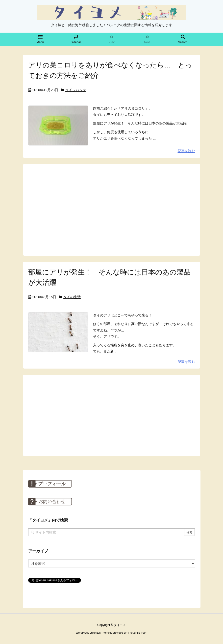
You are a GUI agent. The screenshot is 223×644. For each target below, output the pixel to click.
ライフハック (76, 90)
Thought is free (137, 633)
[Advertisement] (112, 209)
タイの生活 (72, 297)
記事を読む (186, 151)
